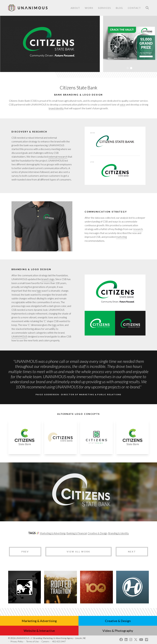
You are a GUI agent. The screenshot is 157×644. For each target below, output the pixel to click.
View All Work (78, 552)
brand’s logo (48, 279)
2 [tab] (131, 68)
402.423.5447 (59, 641)
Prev (25, 552)
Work (89, 8)
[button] (25, 453)
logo (39, 291)
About (75, 8)
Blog (119, 8)
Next (132, 552)
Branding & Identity (118, 533)
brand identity (56, 108)
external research (58, 157)
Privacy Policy (17, 641)
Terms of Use (32, 641)
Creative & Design (97, 533)
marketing (121, 237)
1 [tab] (128, 68)
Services (104, 8)
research (138, 229)
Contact (134, 8)
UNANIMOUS (19, 336)
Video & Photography (118, 631)
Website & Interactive (39, 631)
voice (123, 104)
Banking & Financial (77, 533)
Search (147, 8)
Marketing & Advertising (53, 533)
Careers (45, 641)
